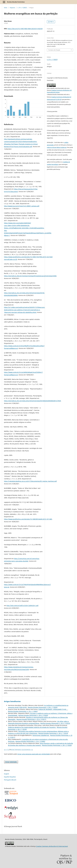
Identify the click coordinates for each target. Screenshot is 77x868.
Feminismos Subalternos (41, 735)
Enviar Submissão (11, 762)
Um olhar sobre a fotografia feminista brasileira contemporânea (38, 722)
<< (5, 750)
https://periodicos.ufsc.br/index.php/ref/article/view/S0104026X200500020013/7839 (32, 401)
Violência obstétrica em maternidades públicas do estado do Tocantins (32, 727)
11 (21, 750)
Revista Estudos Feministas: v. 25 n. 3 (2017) (31, 719)
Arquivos (12, 8)
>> (32, 750)
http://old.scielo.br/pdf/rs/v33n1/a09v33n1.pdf (22, 606)
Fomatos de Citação (54, 50)
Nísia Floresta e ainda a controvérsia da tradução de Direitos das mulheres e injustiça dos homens (40, 744)
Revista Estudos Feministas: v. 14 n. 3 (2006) (30, 741)
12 (23, 750)
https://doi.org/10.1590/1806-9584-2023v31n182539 (25, 29)
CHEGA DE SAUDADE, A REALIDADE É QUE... (53, 709)
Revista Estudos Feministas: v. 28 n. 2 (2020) (33, 715)
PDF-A (52, 22)
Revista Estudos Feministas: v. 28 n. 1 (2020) (43, 707)
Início (6, 8)
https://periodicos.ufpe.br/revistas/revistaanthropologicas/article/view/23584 (30, 276)
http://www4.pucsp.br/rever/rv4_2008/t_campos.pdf (22, 206)
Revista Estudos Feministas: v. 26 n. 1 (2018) (53, 733)
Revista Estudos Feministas (16, 2)
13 (25, 750)
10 (19, 750)
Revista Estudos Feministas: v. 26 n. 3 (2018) (55, 723)
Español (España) (10, 777)
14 (27, 750)
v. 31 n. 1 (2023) (22, 8)
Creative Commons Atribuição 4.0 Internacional (52, 846)
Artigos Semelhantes (12, 701)
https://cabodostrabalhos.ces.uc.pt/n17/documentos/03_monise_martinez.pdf (30, 481)
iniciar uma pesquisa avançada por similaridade (34, 754)
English (7, 774)
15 (29, 750)
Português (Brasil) (10, 780)
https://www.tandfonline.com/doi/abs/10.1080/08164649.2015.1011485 (28, 519)
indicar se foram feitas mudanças (57, 147)
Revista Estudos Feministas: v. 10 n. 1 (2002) (23, 711)
